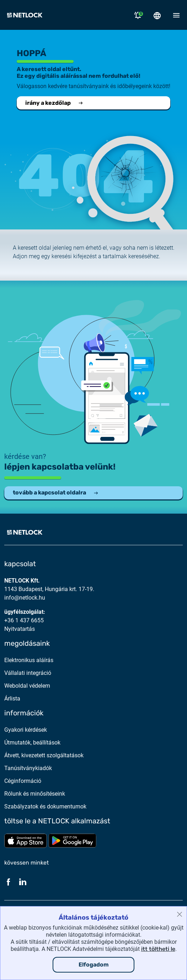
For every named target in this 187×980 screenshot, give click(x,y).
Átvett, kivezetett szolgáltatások (44, 755)
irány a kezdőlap (54, 103)
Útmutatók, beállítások (32, 743)
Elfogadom (94, 965)
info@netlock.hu (25, 598)
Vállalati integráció (28, 673)
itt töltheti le (158, 949)
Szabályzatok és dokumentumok (45, 806)
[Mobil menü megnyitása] (176, 15)
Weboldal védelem (27, 686)
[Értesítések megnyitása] (138, 15)
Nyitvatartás (20, 629)
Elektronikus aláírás (29, 660)
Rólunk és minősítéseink (35, 794)
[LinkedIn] (23, 882)
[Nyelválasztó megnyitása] (157, 15)
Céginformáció (23, 781)
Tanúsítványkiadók (28, 768)
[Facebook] (9, 882)
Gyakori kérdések (26, 730)
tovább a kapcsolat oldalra (56, 492)
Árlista (12, 699)
